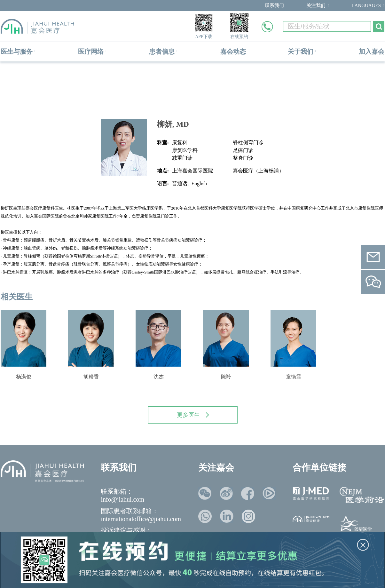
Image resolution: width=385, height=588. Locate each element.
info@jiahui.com (122, 499)
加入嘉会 (372, 52)
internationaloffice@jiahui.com (141, 519)
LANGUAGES (366, 5)
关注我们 (316, 5)
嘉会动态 (233, 52)
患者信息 (162, 52)
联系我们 (274, 5)
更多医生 (193, 415)
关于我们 (301, 52)
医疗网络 (91, 52)
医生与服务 (17, 52)
